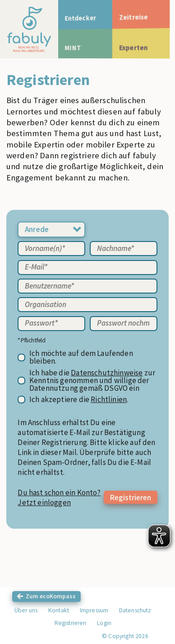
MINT (74, 48)
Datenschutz (135, 610)
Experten (138, 48)
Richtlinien (109, 400)
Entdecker (83, 18)
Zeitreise (138, 18)
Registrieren (131, 497)
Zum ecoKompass (51, 596)
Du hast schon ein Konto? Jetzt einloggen (59, 497)
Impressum (94, 610)
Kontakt (59, 610)
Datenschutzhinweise (107, 373)
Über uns (26, 610)
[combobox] (51, 230)
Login (104, 623)
